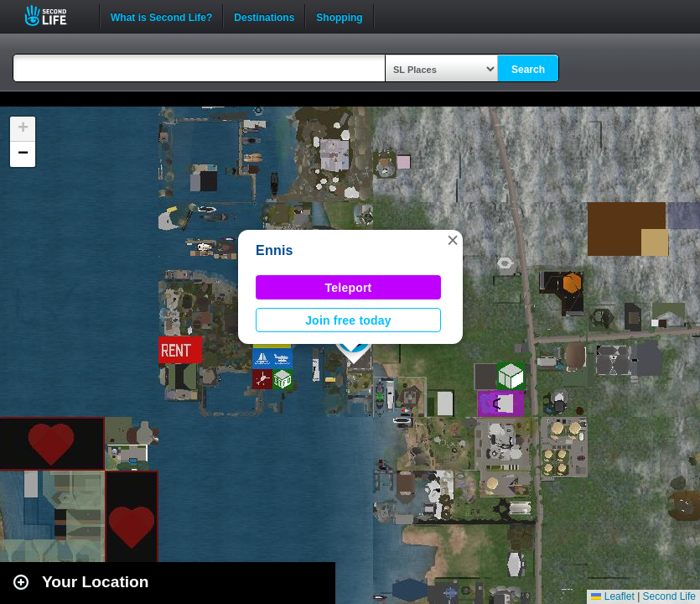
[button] (453, 240)
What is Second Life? (161, 16)
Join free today (348, 320)
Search (528, 70)
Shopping (339, 16)
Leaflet (612, 596)
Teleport (349, 288)
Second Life (55, 16)
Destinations (264, 16)
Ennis (275, 250)
